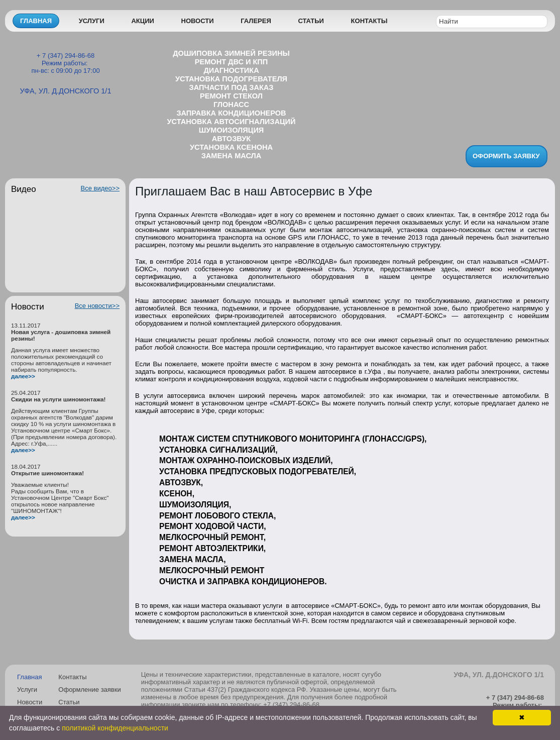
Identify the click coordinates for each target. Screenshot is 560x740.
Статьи (311, 21)
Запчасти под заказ (232, 87)
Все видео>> (100, 188)
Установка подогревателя (231, 79)
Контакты (369, 21)
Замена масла (232, 156)
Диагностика (231, 70)
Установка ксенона (231, 147)
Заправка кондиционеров (231, 113)
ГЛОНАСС (231, 104)
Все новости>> (97, 306)
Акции (143, 21)
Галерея (256, 21)
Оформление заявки (89, 690)
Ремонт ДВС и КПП (231, 62)
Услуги (92, 21)
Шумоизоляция (232, 130)
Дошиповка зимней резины (231, 53)
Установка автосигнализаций (232, 122)
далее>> (23, 376)
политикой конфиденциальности (115, 728)
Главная (36, 21)
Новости (198, 21)
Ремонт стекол (231, 96)
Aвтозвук (231, 139)
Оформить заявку (506, 156)
